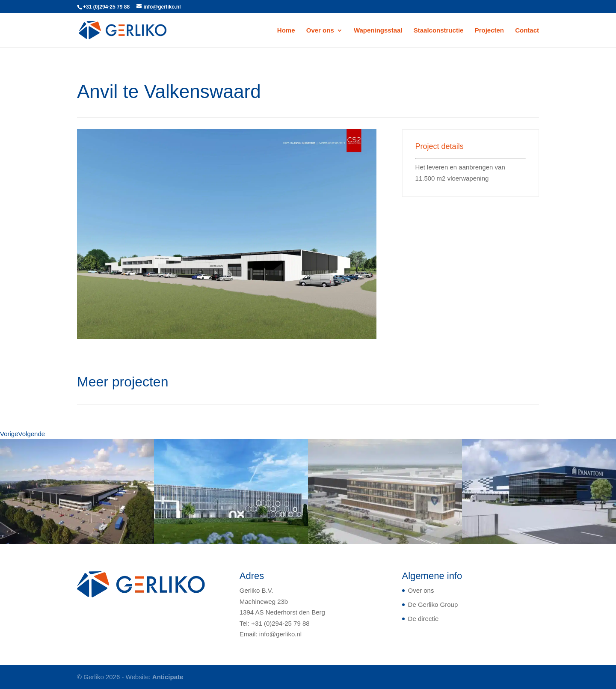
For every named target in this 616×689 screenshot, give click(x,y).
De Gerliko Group (433, 604)
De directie (423, 619)
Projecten (489, 31)
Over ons (320, 31)
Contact (527, 31)
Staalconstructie (439, 31)
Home (286, 31)
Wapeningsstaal (378, 31)
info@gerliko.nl (280, 634)
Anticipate (168, 677)
